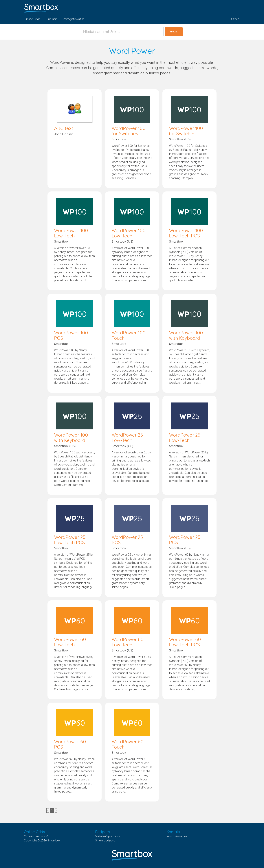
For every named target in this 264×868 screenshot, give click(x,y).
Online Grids (33, 19)
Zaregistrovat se (74, 19)
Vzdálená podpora (107, 837)
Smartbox (119, 139)
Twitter (227, 7)
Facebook (219, 7)
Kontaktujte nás (177, 837)
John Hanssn (64, 134)
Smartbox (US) (180, 139)
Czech (235, 19)
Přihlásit (52, 19)
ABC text (64, 129)
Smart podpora (105, 841)
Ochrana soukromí (36, 837)
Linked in (236, 7)
